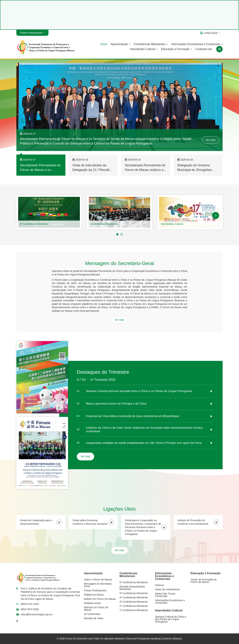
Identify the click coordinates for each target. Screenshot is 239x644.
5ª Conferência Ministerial (134, 593)
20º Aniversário (92, 614)
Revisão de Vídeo (94, 618)
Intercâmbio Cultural (144, 49)
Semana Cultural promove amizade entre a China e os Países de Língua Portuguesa (139, 391)
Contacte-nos (204, 49)
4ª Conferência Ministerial (134, 597)
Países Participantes (95, 590)
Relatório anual (92, 603)
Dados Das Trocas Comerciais (165, 595)
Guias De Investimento (168, 589)
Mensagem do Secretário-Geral (98, 585)
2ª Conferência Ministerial (134, 606)
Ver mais (211, 140)
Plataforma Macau (94, 595)
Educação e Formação (177, 49)
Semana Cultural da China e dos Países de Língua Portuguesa (171, 619)
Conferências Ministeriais (151, 44)
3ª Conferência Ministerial (134, 602)
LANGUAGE (210, 33)
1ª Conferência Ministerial (134, 610)
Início (104, 44)
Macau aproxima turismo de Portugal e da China (116, 404)
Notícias (160, 585)
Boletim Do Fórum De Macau (100, 599)
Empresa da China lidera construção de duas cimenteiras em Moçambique (133, 416)
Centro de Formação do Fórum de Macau (204, 581)
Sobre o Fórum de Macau (98, 580)
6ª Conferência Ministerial (34, 224)
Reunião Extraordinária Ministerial (132, 588)
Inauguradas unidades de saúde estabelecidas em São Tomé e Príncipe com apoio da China (144, 443)
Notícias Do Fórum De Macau (96, 609)
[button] (23, 215)
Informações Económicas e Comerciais (197, 44)
